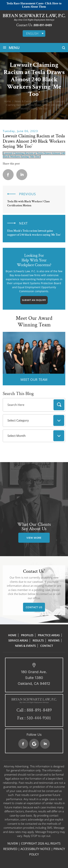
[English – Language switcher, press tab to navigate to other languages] (34, 33)
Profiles (27, 635)
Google (34, 744)
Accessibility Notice (35, 849)
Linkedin (22, 175)
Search (59, 405)
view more (34, 538)
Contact (47, 646)
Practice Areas (49, 635)
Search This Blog (18, 394)
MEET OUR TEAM (34, 380)
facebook (8, 175)
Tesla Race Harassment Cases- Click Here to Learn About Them (34, 5)
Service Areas (18, 640)
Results (38, 640)
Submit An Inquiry (34, 300)
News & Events (25, 646)
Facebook (23, 744)
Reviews (54, 640)
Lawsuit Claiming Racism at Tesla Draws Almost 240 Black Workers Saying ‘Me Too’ (34, 155)
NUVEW (13, 843)
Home (12, 635)
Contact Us (34, 607)
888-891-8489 (43, 25)
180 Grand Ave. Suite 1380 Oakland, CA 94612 (34, 678)
